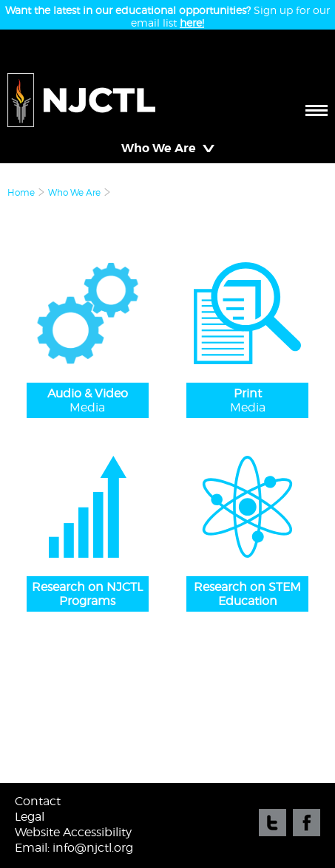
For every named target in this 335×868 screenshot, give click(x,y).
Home (21, 192)
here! (192, 23)
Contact (38, 801)
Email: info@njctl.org (74, 848)
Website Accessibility (73, 832)
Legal (30, 817)
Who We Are (74, 192)
